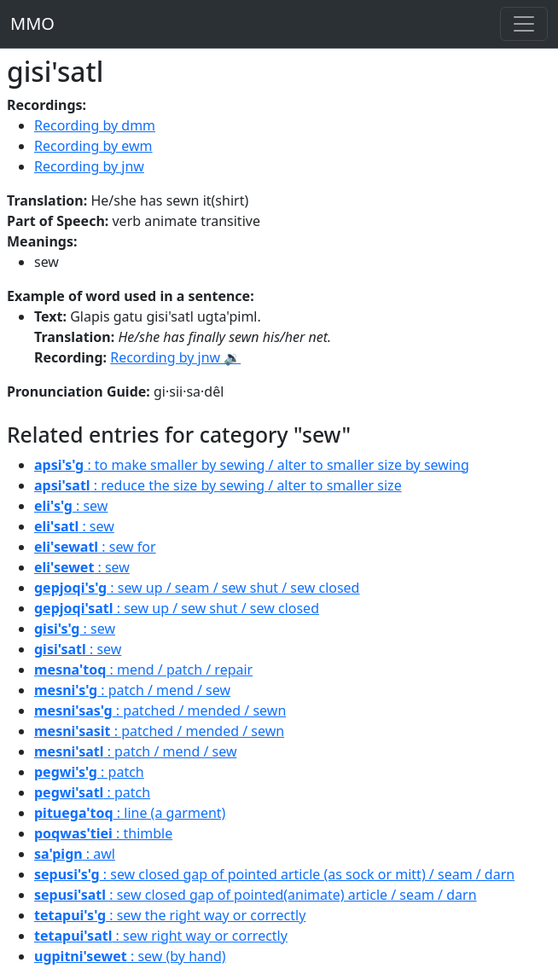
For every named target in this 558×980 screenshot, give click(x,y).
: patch (89, 772)
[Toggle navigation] (524, 24)
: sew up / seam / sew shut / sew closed (197, 588)
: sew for (95, 547)
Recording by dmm (95, 125)
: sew (71, 506)
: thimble (103, 833)
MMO (32, 23)
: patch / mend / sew (132, 690)
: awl (75, 854)
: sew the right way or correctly (170, 915)
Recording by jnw (89, 166)
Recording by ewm (93, 146)
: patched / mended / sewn (160, 710)
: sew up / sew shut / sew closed (177, 608)
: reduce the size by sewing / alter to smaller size (218, 485)
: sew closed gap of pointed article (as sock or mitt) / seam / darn (274, 874)
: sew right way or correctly (161, 936)
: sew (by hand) (130, 956)
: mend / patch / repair (143, 670)
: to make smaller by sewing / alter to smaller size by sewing (252, 465)
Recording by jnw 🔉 (175, 357)
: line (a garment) (130, 813)
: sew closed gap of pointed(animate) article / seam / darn (256, 895)
